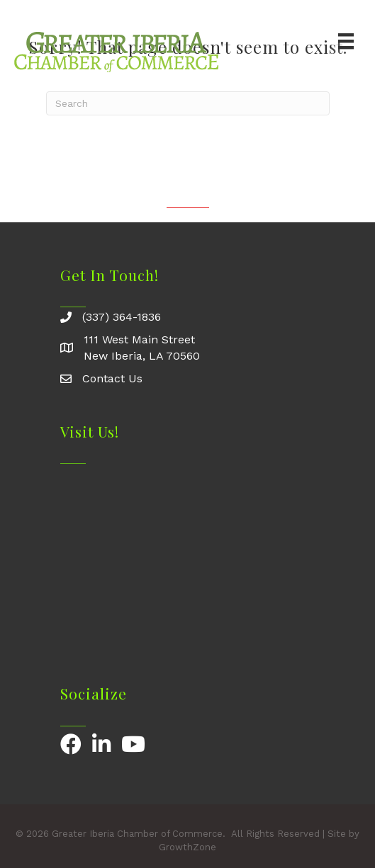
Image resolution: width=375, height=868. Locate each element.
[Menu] (346, 41)
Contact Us (112, 378)
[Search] (188, 103)
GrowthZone (187, 847)
